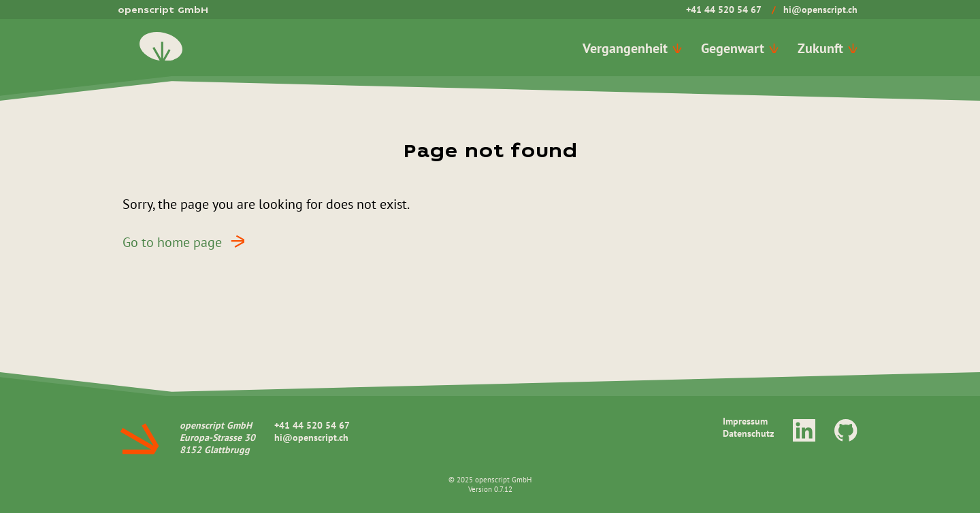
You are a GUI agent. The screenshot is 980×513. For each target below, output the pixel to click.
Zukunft (828, 48)
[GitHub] (846, 430)
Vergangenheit (632, 48)
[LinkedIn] (804, 430)
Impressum (745, 421)
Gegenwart (740, 48)
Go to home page (188, 242)
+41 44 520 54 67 (724, 10)
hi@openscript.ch (820, 10)
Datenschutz (748, 433)
